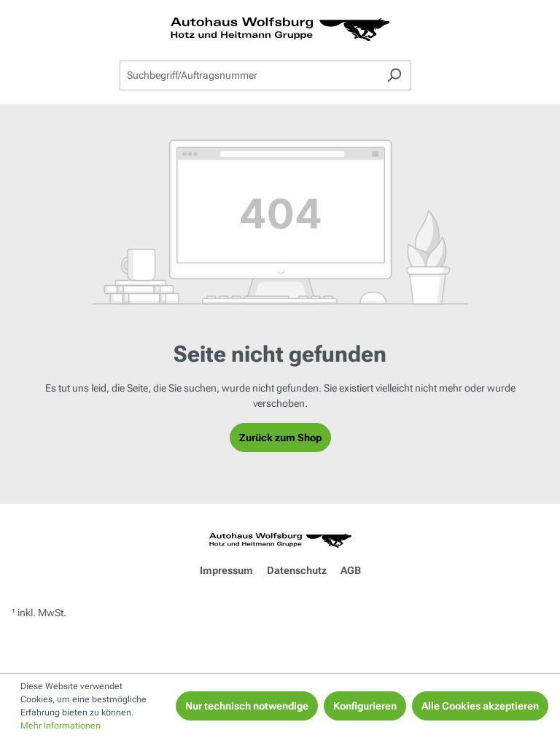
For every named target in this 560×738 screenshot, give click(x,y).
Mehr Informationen (61, 726)
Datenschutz (297, 570)
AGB (351, 570)
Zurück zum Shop (280, 438)
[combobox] (249, 75)
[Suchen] (394, 75)
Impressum (226, 570)
